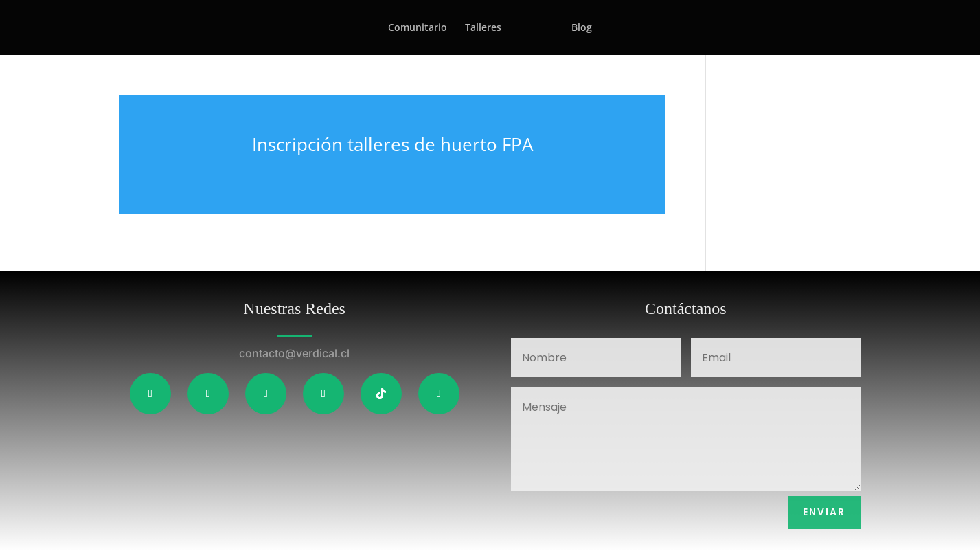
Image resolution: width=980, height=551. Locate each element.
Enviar (824, 512)
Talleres (483, 28)
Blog (582, 28)
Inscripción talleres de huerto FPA (392, 144)
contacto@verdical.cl (294, 353)
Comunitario (418, 28)
